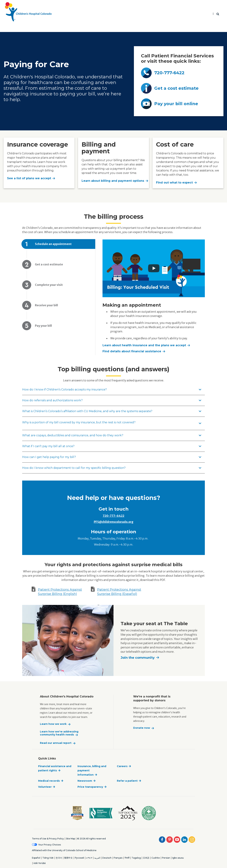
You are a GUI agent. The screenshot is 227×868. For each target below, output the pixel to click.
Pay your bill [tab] (43, 326)
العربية (97, 858)
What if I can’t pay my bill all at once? (112, 446)
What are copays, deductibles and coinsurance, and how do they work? (112, 435)
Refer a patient (127, 781)
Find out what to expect (174, 183)
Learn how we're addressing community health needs (59, 733)
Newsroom (85, 781)
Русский (79, 858)
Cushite (156, 858)
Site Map (70, 839)
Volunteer (45, 787)
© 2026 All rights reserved (91, 839)
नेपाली (127, 858)
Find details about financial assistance (132, 351)
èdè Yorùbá (40, 863)
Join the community (138, 658)
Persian (166, 858)
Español (36, 858)
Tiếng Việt (48, 858)
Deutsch (107, 858)
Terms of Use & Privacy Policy (48, 839)
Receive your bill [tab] (46, 305)
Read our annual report (56, 743)
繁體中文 (68, 858)
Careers (122, 766)
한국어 (59, 858)
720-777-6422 (113, 516)
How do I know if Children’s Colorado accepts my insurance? (112, 389)
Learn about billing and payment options (113, 181)
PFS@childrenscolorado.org (114, 522)
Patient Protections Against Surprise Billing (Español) (119, 592)
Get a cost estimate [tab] (49, 264)
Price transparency (90, 787)
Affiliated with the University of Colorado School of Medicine (64, 850)
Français (118, 858)
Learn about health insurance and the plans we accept (144, 345)
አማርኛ (89, 858)
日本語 (146, 858)
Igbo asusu (178, 858)
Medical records (49, 781)
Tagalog (136, 858)
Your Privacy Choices (50, 845)
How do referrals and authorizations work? (112, 400)
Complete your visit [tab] (49, 285)
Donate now (142, 728)
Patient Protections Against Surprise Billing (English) (60, 592)
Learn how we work (53, 724)
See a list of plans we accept (29, 178)
